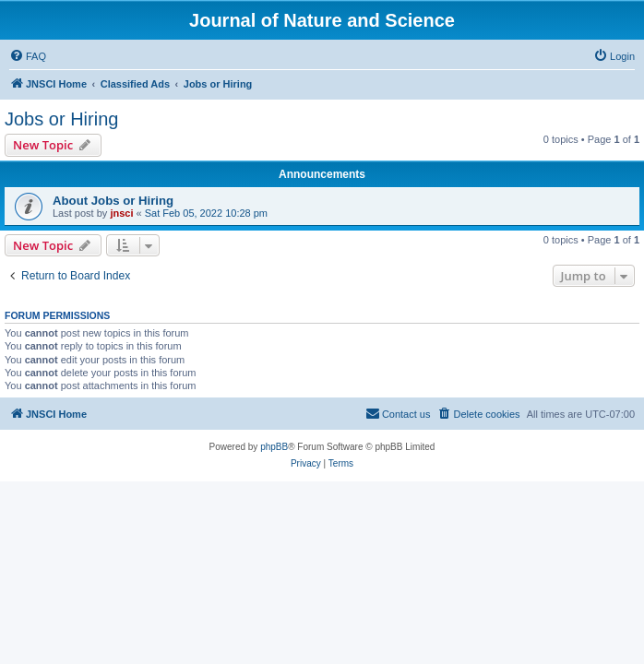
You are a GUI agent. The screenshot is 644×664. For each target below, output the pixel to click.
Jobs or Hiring (61, 119)
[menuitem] (28, 56)
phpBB (274, 447)
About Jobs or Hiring (113, 201)
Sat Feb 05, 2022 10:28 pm (206, 213)
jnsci (121, 213)
